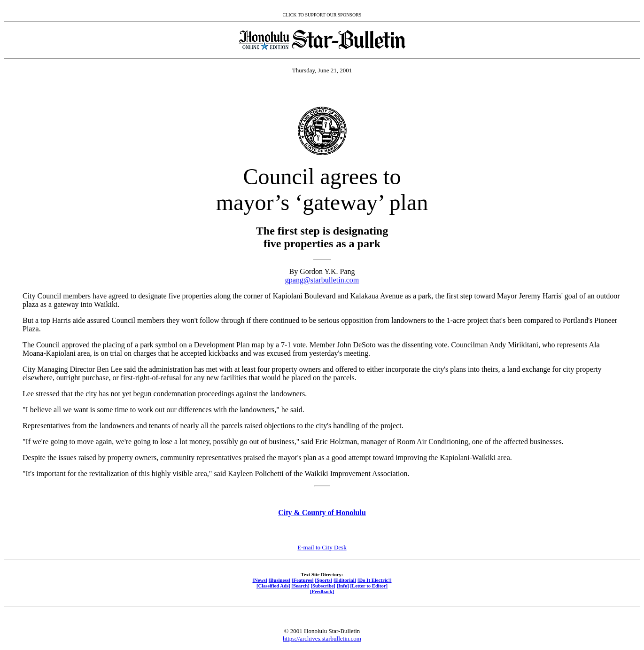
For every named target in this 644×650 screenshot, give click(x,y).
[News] (260, 580)
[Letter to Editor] (369, 586)
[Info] (343, 586)
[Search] (300, 586)
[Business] (279, 580)
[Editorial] (345, 580)
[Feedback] (322, 591)
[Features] (303, 580)
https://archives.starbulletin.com (322, 638)
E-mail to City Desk (322, 547)
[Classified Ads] (273, 586)
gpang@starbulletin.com (322, 280)
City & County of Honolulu (322, 513)
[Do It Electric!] (375, 580)
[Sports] (323, 580)
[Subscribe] (323, 586)
